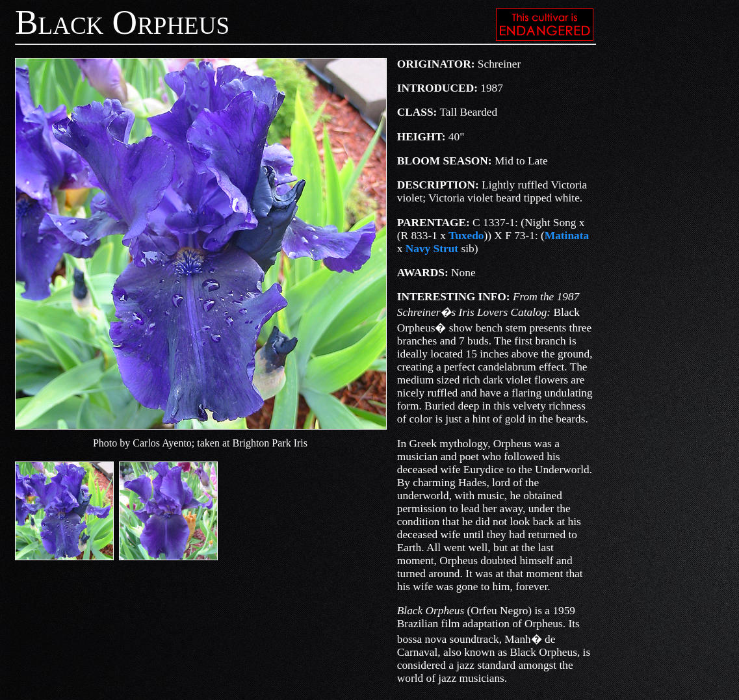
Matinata (567, 236)
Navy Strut (432, 249)
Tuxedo (466, 236)
